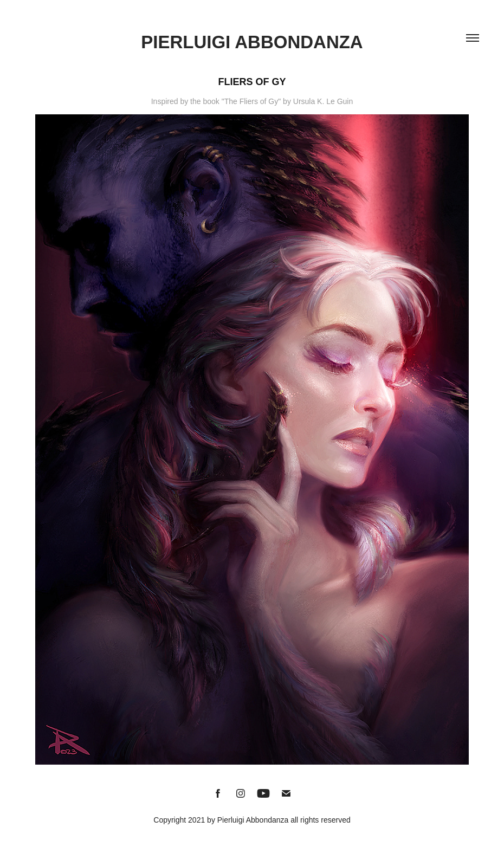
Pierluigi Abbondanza (252, 42)
